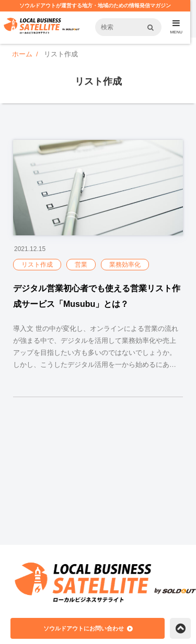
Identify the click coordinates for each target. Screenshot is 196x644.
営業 (81, 265)
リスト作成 (37, 265)
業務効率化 (125, 265)
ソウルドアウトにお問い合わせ (84, 628)
